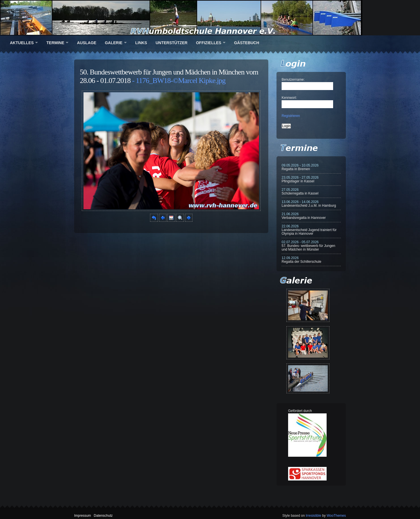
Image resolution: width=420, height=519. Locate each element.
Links (141, 43)
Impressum (82, 516)
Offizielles (208, 43)
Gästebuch (247, 43)
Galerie (113, 43)
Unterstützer (172, 43)
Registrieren (291, 116)
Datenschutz (103, 516)
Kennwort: (289, 98)
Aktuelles (22, 43)
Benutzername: (293, 80)
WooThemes (336, 516)
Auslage (87, 43)
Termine (55, 43)
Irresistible (313, 516)
